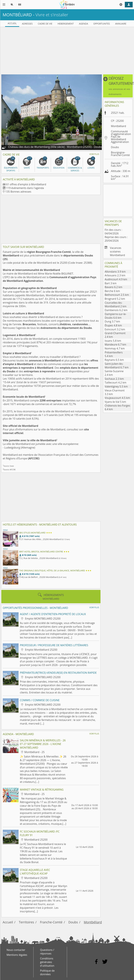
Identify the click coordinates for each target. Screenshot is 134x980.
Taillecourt (115, 383)
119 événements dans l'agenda (25, 188)
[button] (118, 86)
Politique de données (47, 972)
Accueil (8, 922)
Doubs (115, 147)
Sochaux (114, 379)
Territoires (27, 922)
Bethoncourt (117, 295)
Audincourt (116, 279)
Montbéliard (93, 922)
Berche (112, 291)
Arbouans (115, 275)
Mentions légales (17, 955)
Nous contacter (16, 950)
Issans (113, 341)
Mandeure (115, 344)
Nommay (115, 348)
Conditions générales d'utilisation (47, 962)
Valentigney (116, 386)
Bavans (113, 287)
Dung (112, 321)
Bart (111, 283)
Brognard (115, 299)
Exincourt (115, 329)
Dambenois (116, 310)
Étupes (113, 325)
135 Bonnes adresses (18, 192)
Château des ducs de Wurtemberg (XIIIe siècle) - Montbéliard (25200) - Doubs (55, 147)
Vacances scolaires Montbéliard (117, 252)
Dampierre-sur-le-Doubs (116, 316)
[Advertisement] (67, 50)
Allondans (115, 272)
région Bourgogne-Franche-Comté (49, 252)
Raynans (114, 360)
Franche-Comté (51, 922)
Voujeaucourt (117, 398)
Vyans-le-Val (115, 402)
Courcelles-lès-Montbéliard (115, 305)
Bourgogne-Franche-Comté (120, 154)
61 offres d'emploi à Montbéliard (26, 184)
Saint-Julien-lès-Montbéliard (117, 366)
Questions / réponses (47, 952)
